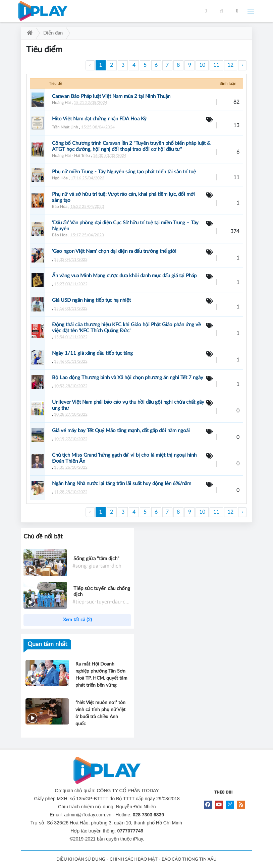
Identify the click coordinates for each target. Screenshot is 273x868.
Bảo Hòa (60, 207)
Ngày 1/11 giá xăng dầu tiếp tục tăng (92, 353)
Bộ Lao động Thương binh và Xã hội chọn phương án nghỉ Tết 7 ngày (128, 378)
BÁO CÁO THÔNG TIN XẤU (189, 859)
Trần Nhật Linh (65, 127)
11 (216, 65)
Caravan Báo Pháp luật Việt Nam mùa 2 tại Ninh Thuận (111, 96)
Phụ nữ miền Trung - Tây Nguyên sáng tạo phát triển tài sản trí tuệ (124, 172)
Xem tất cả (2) (77, 620)
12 (230, 65)
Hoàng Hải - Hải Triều (71, 156)
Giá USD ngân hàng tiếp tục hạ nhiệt (91, 300)
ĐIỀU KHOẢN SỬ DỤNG (81, 859)
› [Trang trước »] (242, 65)
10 (202, 65)
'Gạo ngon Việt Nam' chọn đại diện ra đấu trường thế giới (114, 251)
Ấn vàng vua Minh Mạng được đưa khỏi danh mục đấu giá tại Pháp (124, 276)
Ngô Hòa (60, 178)
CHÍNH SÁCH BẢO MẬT (134, 859)
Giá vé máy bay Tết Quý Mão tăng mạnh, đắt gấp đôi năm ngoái (121, 431)
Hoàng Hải (61, 103)
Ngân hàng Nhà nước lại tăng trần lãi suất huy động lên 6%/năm (122, 484)
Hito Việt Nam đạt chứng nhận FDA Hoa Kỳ (99, 119)
